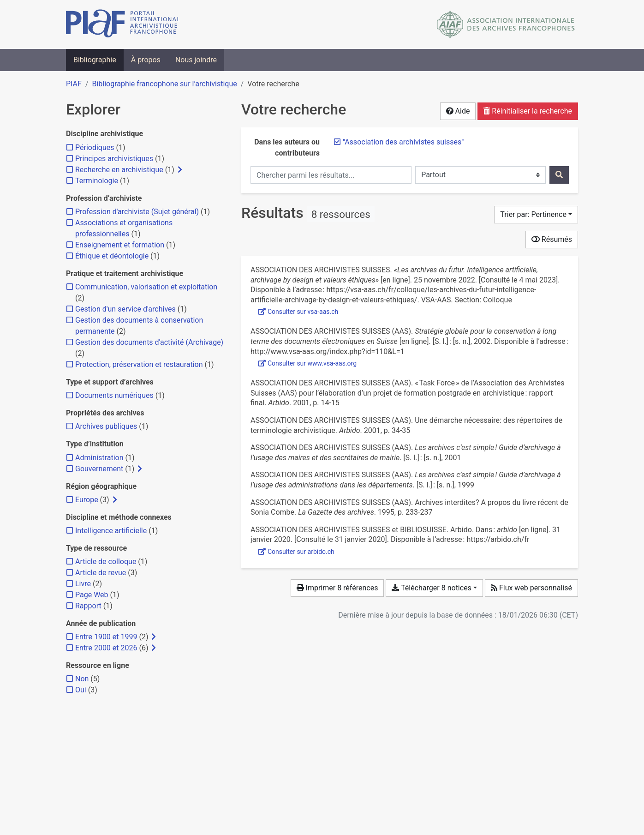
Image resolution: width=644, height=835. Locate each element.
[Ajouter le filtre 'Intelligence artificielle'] (111, 531)
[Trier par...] (536, 215)
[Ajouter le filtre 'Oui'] (81, 690)
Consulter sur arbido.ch (296, 552)
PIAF (74, 84)
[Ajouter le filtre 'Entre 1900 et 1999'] (106, 637)
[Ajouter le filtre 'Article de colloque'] (106, 562)
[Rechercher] (559, 175)
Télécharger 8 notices (431, 588)
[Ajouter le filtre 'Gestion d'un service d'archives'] (125, 309)
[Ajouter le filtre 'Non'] (82, 679)
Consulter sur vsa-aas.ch (298, 312)
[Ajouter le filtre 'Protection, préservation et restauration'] (139, 364)
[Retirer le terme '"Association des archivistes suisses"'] (403, 142)
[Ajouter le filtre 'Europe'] (87, 500)
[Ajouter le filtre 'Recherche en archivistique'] (119, 170)
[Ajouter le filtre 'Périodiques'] (95, 147)
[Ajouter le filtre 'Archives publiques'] (106, 426)
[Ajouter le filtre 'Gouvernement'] (99, 469)
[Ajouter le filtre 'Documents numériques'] (114, 395)
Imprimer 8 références (337, 588)
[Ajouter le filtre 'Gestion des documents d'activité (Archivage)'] (149, 342)
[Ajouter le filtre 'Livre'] (83, 584)
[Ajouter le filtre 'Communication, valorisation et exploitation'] (146, 287)
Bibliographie (95, 60)
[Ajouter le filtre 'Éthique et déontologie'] (112, 256)
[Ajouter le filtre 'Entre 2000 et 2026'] (106, 648)
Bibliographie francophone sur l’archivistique (164, 84)
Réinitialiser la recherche (528, 111)
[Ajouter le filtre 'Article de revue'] (101, 573)
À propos (146, 60)
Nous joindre (196, 60)
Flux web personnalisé (531, 588)
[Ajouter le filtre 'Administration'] (99, 458)
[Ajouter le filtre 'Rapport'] (88, 606)
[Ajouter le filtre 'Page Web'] (92, 595)
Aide (458, 111)
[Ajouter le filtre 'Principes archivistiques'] (114, 159)
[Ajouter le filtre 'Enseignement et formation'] (120, 245)
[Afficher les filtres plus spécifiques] (180, 170)
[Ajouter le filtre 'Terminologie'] (97, 181)
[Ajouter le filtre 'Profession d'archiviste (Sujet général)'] (137, 212)
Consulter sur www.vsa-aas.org (307, 363)
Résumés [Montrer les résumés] (552, 239)
